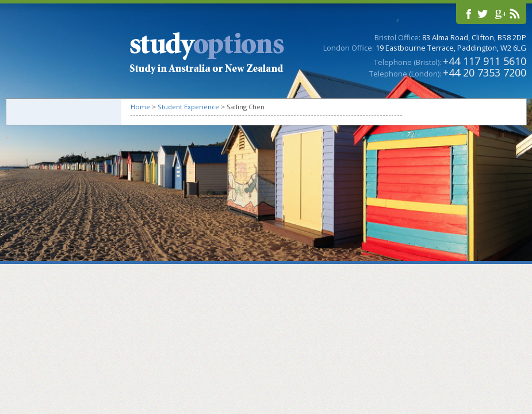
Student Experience (188, 107)
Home (140, 107)
